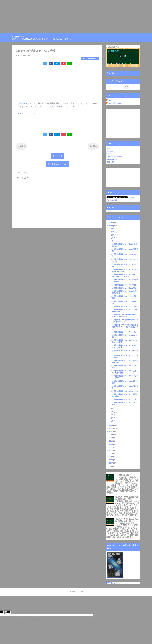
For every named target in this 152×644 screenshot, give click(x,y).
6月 (113, 412)
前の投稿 (93, 146)
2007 (111, 463)
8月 (113, 241)
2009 (111, 457)
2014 (111, 444)
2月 (113, 418)
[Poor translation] (8, 612)
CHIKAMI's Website (114, 157)
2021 (111, 431)
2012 (111, 447)
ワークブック (30, 113)
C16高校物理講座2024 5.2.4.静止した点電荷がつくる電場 (124, 276)
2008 (111, 460)
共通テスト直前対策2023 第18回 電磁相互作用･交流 (127, 498)
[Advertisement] (65, 15)
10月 (113, 235)
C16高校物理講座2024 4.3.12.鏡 (123, 332)
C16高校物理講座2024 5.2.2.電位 (124, 285)
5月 (113, 415)
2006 (111, 466)
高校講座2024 (92, 59)
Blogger (81, 592)
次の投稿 (22, 146)
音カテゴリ (57, 156)
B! (57, 64)
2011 (111, 450)
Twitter (109, 154)
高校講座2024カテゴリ (57, 164)
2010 (111, 454)
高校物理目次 (31, 32)
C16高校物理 (18, 32)
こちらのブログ (52, 107)
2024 (111, 226)
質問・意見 (111, 162)
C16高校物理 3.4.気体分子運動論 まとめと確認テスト (124, 316)
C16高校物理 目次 (112, 47)
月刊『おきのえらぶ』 (47, 32)
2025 (111, 223)
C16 (110, 100)
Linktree (62, 32)
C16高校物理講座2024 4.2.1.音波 (124, 399)
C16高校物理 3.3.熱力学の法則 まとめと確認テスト (124, 321)
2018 (111, 441)
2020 (111, 435)
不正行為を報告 (111, 583)
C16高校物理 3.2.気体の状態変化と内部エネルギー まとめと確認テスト (125, 327)
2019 (111, 438)
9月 (113, 238)
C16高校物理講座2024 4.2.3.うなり (124, 391)
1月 (113, 421)
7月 (113, 409)
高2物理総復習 (112, 159)
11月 (113, 232)
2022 (111, 428)
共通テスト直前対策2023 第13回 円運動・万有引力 (127, 520)
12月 (113, 229)
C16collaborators (115, 103)
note (108, 148)
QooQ (80, 599)
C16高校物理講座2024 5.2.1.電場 (124, 288)
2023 (111, 425)
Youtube (110, 151)
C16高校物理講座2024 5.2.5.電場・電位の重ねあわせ (124, 270)
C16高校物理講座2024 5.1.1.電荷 (124, 306)
